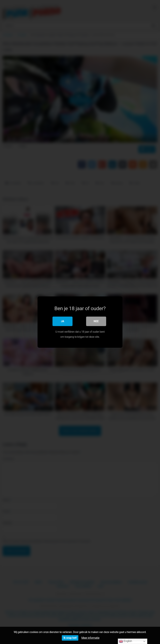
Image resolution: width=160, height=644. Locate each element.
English (125, 641)
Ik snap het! (70, 638)
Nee (96, 321)
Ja (63, 321)
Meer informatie (90, 638)
